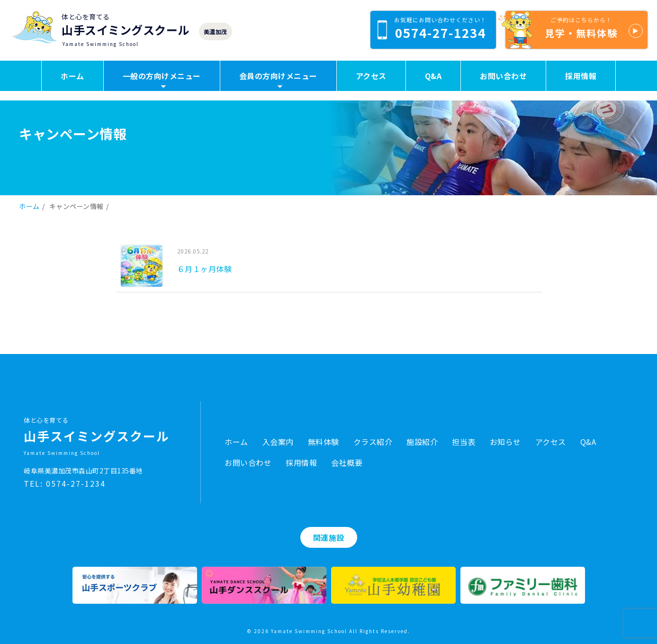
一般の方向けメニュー (162, 76)
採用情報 (581, 76)
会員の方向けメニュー (278, 76)
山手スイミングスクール (126, 30)
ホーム (72, 76)
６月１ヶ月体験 (205, 269)
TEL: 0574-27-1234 (65, 483)
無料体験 (324, 442)
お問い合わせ (503, 76)
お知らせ (505, 442)
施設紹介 (422, 442)
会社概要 (347, 463)
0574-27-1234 (432, 28)
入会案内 (278, 442)
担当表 (464, 442)
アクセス (371, 76)
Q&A (433, 76)
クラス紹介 (373, 442)
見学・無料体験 (574, 30)
